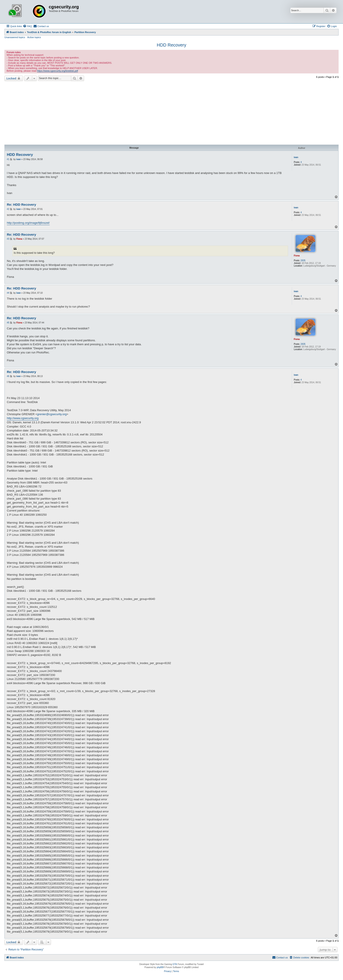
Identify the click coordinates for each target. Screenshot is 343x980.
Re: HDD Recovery (22, 204)
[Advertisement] (171, 113)
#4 (8, 293)
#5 (8, 323)
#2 (8, 209)
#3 (8, 239)
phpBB (160, 967)
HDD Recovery (171, 45)
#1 (8, 159)
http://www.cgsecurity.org (23, 418)
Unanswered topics (15, 37)
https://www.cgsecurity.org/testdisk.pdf (58, 71)
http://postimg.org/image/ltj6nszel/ (28, 223)
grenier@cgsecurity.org (52, 414)
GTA (175, 964)
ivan (296, 157)
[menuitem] (27, 26)
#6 (8, 376)
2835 (303, 260)
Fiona (297, 256)
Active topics (34, 37)
